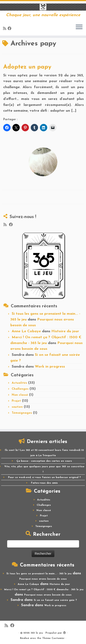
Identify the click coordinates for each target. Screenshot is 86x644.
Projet (16, 401)
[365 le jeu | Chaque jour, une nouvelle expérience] (43, 7)
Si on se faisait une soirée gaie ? (55, 600)
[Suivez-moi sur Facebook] (10, 29)
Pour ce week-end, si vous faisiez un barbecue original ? (44, 478)
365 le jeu (37, 633)
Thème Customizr (53, 638)
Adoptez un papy (27, 67)
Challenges (20, 389)
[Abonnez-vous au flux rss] (5, 29)
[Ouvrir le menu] (79, 27)
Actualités (19, 383)
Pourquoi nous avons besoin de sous (43, 579)
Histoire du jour (65, 331)
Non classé (20, 395)
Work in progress (50, 367)
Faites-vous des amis (44, 483)
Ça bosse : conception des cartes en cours (44, 461)
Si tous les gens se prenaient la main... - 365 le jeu (39, 574)
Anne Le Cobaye (26, 331)
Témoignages (22, 413)
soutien (17, 407)
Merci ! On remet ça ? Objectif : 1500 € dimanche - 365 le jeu (44, 590)
